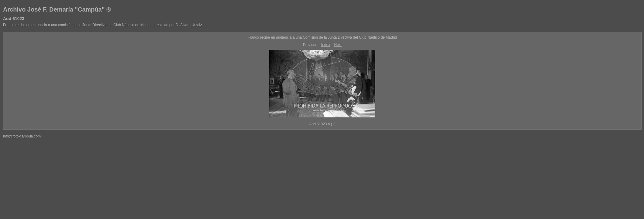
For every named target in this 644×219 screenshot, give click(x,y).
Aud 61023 (14, 19)
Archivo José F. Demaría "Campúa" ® (57, 9)
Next (338, 45)
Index (326, 45)
